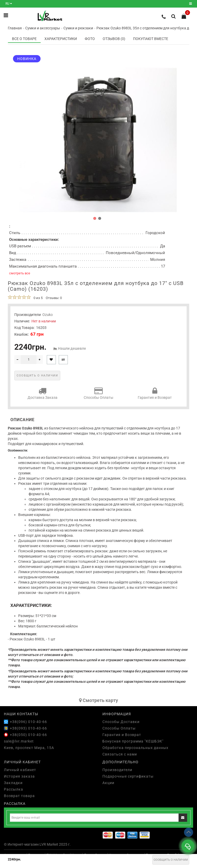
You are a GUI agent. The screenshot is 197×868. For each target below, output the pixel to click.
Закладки (13, 783)
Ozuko (48, 315)
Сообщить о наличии (171, 860)
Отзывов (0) (114, 39)
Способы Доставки (121, 722)
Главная (15, 28)
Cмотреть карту (98, 700)
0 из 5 (37, 298)
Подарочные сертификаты (128, 776)
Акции (108, 783)
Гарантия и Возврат (155, 393)
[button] (95, 218)
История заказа (19, 776)
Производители (117, 770)
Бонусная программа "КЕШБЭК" (133, 741)
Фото (90, 39)
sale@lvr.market (19, 741)
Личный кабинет (20, 770)
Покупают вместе (151, 39)
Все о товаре (24, 39)
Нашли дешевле (72, 348)
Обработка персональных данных (135, 748)
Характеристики (61, 39)
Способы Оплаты (98, 393)
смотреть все (20, 273)
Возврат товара (19, 796)
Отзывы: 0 (54, 298)
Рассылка (14, 789)
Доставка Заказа (42, 393)
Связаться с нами (120, 754)
